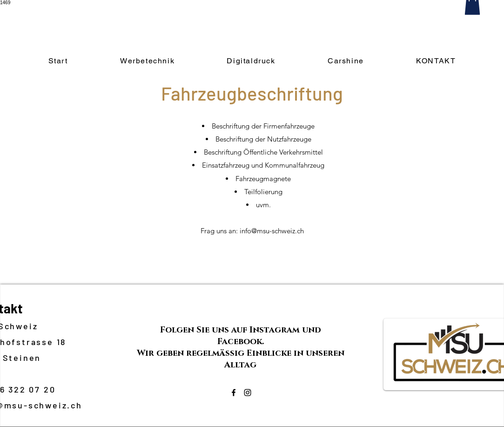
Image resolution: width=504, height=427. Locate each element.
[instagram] (248, 393)
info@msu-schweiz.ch (272, 231)
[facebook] (234, 393)
